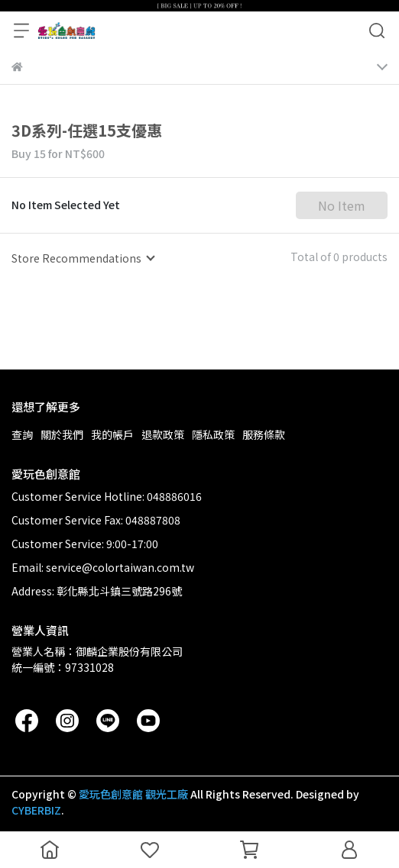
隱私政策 (213, 434)
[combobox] (83, 258)
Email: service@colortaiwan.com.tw (103, 567)
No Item (342, 205)
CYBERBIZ (36, 810)
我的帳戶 (112, 434)
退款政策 (163, 434)
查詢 (22, 434)
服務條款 (264, 434)
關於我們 (62, 434)
